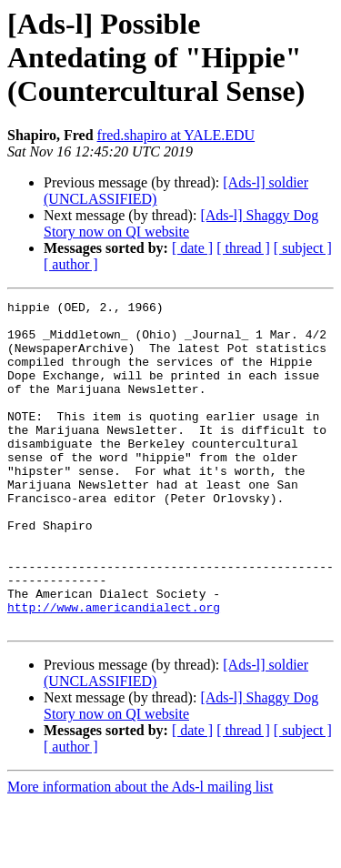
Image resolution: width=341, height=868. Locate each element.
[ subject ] (303, 248)
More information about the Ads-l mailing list (140, 852)
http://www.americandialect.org (114, 670)
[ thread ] (243, 248)
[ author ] (71, 264)
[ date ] (192, 248)
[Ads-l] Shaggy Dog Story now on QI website (181, 223)
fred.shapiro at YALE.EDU (176, 135)
